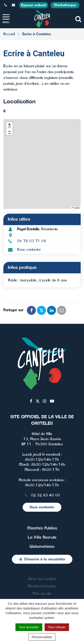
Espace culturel (34, 5)
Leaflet (76, 208)
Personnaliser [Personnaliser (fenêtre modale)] (42, 637)
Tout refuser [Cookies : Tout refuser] (57, 627)
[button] (9, 125)
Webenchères (42, 547)
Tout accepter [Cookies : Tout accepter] (29, 627)
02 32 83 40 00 (42, 495)
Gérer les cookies (42, 579)
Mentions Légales (42, 586)
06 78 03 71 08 (32, 241)
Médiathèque (65, 5)
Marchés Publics (42, 528)
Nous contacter (29, 250)
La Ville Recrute (42, 537)
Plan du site (42, 594)
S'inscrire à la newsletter (42, 559)
